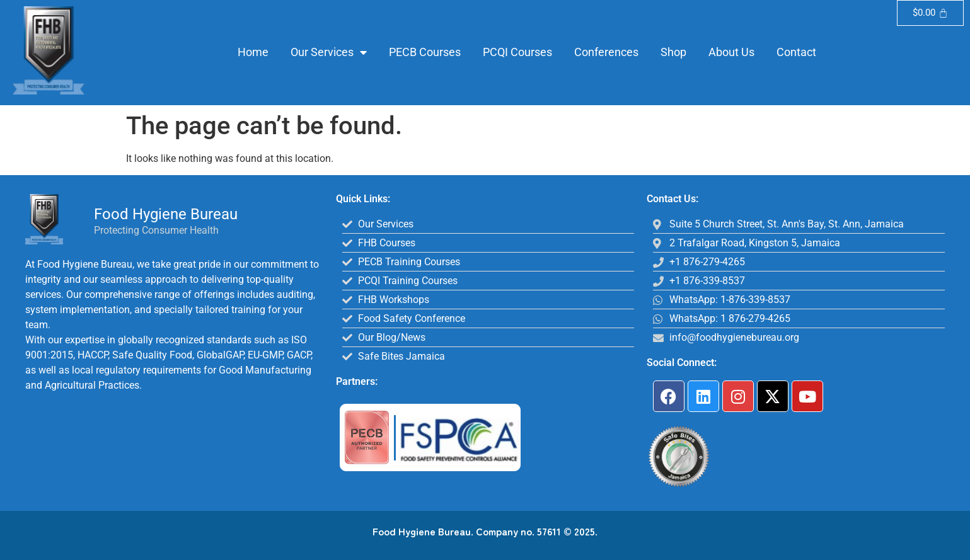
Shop (673, 52)
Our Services (329, 52)
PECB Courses (425, 52)
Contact (796, 52)
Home (253, 52)
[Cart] (930, 13)
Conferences (606, 52)
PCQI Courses (517, 52)
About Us (731, 52)
